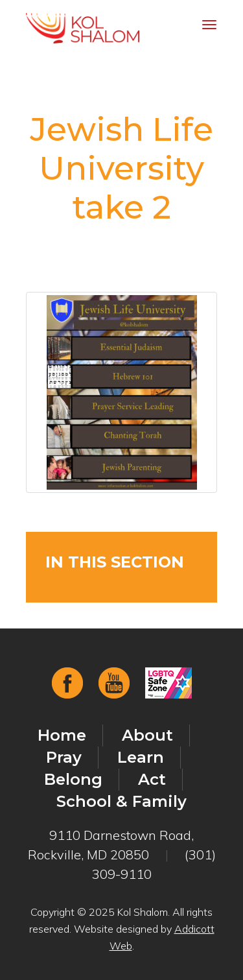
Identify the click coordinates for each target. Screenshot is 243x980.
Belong (73, 779)
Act (152, 779)
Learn (141, 757)
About (147, 735)
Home (62, 735)
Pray (64, 757)
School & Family (121, 801)
